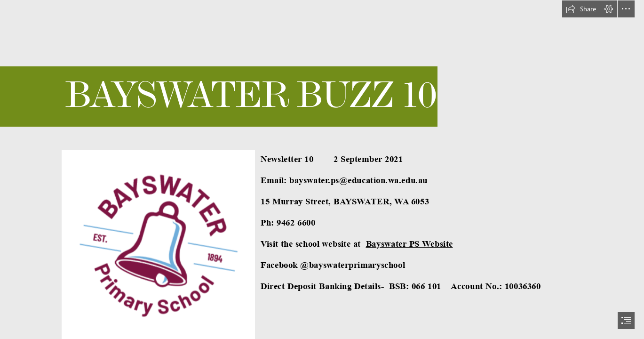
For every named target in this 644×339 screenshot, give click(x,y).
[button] (581, 9)
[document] (322, 169)
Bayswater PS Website (409, 244)
